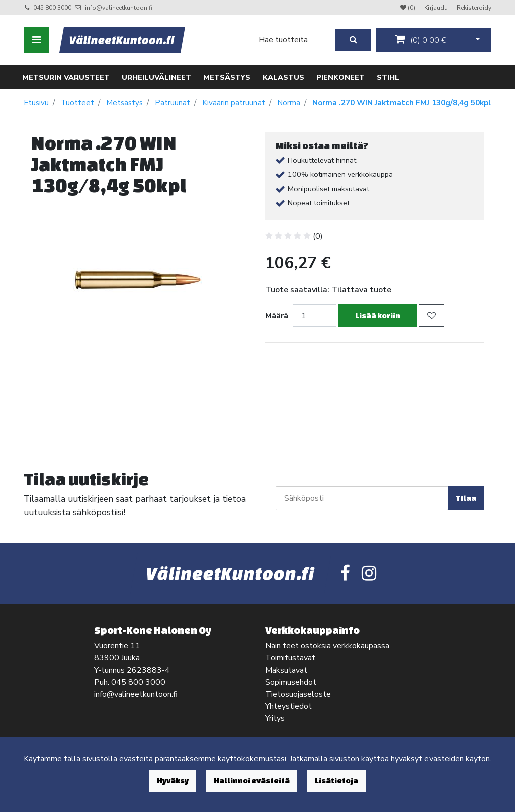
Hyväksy (173, 781)
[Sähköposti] (362, 498)
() (420, 40)
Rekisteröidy (474, 8)
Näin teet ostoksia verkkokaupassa (327, 646)
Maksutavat (286, 670)
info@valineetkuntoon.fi (119, 8)
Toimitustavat (290, 658)
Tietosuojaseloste (298, 694)
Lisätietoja (336, 781)
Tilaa (466, 498)
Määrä (277, 316)
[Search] (293, 40)
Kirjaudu (437, 8)
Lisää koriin (378, 315)
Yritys (275, 718)
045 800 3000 (52, 8)
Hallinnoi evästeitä (252, 781)
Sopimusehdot (291, 682)
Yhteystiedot (288, 706)
